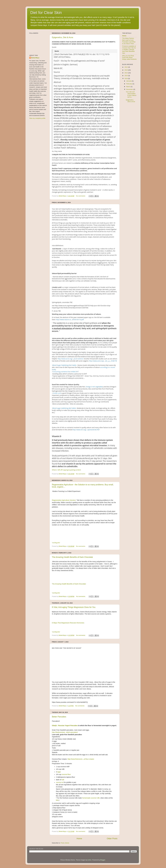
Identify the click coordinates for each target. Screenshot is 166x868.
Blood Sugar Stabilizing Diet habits (64, 365)
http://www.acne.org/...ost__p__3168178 (103, 361)
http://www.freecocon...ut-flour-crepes (81, 759)
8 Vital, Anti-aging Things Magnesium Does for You (74, 607)
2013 (126, 70)
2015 (126, 76)
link (57, 800)
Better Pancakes (59, 717)
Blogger (103, 860)
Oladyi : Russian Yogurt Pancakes (65, 726)
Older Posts (112, 839)
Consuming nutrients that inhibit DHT (66, 372)
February (129, 84)
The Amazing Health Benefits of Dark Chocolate (72, 557)
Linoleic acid (57, 393)
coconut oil (60, 782)
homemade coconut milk (91, 798)
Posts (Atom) (65, 843)
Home (79, 839)
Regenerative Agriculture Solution (64, 500)
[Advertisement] (129, 140)
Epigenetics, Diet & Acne (63, 37)
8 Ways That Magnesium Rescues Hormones (68, 623)
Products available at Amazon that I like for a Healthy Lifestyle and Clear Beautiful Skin (129, 50)
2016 (126, 78)
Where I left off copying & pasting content (66, 470)
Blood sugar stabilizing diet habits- (64, 408)
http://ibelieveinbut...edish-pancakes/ (65, 732)
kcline (90, 860)
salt (63, 780)
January (129, 81)
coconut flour (66, 774)
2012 (126, 67)
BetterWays (35, 58)
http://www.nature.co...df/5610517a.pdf (70, 320)
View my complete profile (37, 118)
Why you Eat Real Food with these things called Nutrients (129, 57)
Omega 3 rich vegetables (94, 387)
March (128, 87)
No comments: (81, 196)
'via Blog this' (56, 543)
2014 (126, 73)
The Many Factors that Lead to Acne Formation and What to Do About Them (129, 41)
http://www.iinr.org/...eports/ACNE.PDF (86, 430)
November (130, 89)
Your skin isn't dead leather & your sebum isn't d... (131, 94)
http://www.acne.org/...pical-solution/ (71, 359)
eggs (59, 772)
